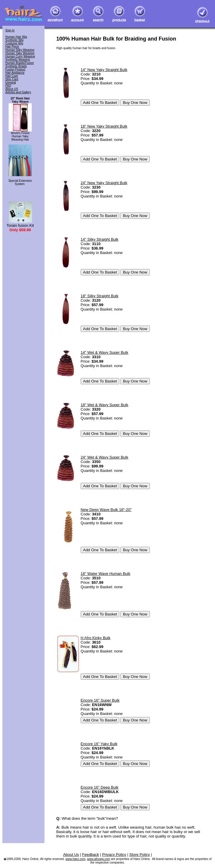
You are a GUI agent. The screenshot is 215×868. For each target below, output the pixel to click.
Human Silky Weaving (20, 50)
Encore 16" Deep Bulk (99, 787)
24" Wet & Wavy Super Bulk (105, 457)
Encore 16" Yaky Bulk (99, 744)
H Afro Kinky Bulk (95, 638)
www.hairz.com (75, 859)
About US (12, 89)
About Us (71, 855)
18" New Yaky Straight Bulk (104, 126)
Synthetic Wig (14, 40)
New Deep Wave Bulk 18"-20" (106, 510)
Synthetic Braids (16, 66)
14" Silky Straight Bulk (99, 239)
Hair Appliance (15, 73)
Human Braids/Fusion (20, 63)
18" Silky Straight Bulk (99, 296)
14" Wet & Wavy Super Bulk (105, 352)
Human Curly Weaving (20, 56)
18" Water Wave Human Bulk (106, 574)
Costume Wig (14, 43)
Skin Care (12, 79)
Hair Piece (12, 47)
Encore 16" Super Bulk (100, 700)
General (11, 82)
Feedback (91, 855)
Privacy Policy (114, 855)
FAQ (8, 86)
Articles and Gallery (18, 92)
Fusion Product (15, 69)
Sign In (10, 30)
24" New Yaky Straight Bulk (104, 183)
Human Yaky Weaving (20, 53)
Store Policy (140, 855)
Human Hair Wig (16, 37)
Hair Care (12, 76)
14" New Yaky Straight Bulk (104, 70)
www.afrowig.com (99, 859)
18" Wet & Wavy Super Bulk (105, 405)
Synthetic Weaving (18, 60)
